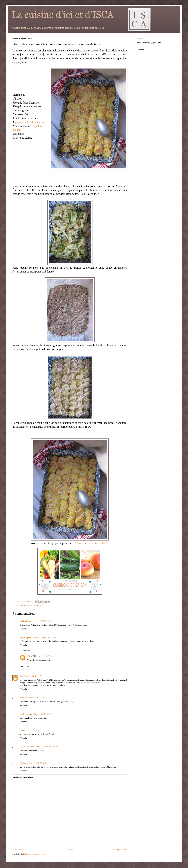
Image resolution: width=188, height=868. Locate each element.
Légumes (23, 605)
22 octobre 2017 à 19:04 (49, 747)
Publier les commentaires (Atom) (36, 854)
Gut (21, 676)
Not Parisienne (26, 621)
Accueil (70, 850)
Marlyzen (24, 763)
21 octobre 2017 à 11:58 (33, 676)
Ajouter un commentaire (23, 777)
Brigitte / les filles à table (30, 747)
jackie (22, 730)
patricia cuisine (26, 714)
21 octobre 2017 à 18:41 (37, 698)
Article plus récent (20, 850)
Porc (41, 605)
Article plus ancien (120, 850)
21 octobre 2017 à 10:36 (47, 638)
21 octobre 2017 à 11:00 (46, 656)
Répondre (24, 629)
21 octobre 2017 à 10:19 (42, 621)
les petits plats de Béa (28, 638)
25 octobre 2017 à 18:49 (38, 763)
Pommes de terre (33, 605)
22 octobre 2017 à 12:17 (35, 730)
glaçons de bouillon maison (30, 122)
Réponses (26, 651)
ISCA (30, 656)
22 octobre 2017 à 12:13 (42, 714)
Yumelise (23, 698)
